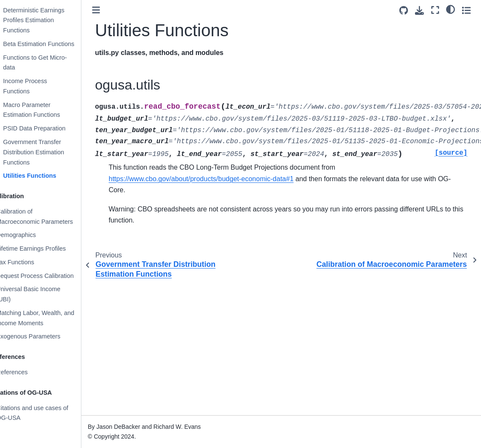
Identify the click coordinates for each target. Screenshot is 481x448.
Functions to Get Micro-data (50, 63)
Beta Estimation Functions (53, 44)
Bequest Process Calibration (50, 276)
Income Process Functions (40, 86)
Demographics (31, 235)
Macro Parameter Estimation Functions (46, 110)
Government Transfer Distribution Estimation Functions (48, 152)
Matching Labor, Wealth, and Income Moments (50, 318)
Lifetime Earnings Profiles (46, 249)
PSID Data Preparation (49, 128)
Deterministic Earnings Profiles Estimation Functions (49, 20)
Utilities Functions (45, 176)
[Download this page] (419, 10)
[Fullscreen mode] (435, 10)
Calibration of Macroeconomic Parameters (49, 217)
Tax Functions (30, 262)
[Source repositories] (404, 10)
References (27, 372)
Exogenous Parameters (43, 336)
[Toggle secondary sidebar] (466, 10)
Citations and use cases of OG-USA (47, 413)
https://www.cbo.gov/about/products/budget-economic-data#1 (216, 179)
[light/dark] (451, 9)
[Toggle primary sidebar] (111, 10)
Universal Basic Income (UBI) (43, 294)
